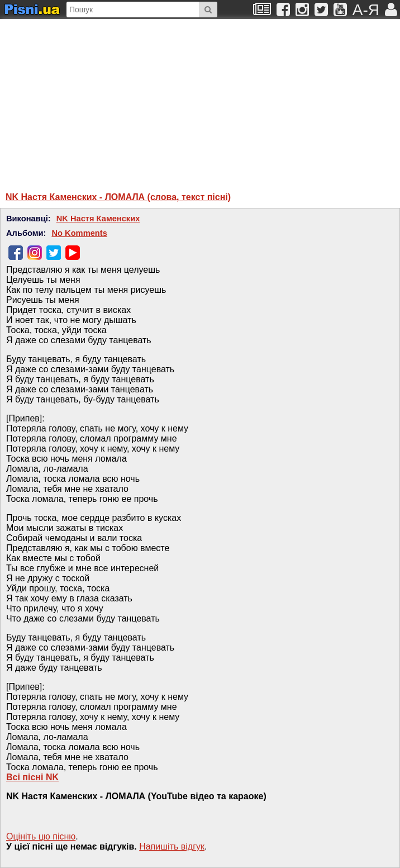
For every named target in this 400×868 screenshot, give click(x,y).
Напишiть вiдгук (172, 846)
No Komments (79, 233)
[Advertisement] (115, 100)
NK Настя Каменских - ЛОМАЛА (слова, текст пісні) (118, 197)
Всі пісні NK (32, 777)
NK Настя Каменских (98, 219)
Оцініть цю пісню (41, 836)
